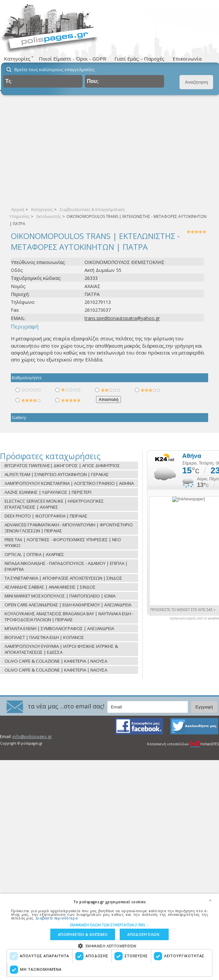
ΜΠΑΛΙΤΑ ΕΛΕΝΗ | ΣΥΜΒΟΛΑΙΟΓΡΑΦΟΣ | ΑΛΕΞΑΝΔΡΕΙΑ (59, 628)
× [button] (210, 900)
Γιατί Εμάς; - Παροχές (139, 59)
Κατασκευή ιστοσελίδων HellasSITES (183, 744)
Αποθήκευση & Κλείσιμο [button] (83, 934)
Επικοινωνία (187, 59)
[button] (110, 925)
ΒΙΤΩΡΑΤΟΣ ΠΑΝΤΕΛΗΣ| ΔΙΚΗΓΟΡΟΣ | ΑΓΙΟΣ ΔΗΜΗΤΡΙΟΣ (62, 465)
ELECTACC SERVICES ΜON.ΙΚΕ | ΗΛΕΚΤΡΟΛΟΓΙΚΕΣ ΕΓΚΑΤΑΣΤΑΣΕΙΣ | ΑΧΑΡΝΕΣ (54, 504)
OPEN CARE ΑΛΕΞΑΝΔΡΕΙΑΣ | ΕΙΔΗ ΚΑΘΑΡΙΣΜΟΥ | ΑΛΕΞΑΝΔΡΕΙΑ (68, 605)
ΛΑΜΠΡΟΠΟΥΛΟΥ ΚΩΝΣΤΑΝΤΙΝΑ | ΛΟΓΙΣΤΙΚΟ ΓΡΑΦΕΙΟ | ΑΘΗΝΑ (69, 483)
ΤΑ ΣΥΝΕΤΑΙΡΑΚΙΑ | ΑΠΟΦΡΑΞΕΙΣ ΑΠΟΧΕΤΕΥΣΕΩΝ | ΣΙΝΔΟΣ (63, 578)
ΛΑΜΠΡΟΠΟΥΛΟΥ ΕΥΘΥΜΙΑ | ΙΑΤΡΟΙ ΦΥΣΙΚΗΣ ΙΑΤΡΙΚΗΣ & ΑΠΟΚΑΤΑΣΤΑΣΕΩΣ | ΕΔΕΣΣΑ (61, 649)
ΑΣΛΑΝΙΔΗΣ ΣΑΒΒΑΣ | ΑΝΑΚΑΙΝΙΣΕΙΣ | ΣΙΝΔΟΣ (50, 587)
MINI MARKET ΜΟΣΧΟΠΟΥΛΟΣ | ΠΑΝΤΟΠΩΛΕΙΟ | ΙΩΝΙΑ (60, 596)
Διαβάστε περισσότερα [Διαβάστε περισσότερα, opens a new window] (57, 918)
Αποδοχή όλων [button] (143, 934)
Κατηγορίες (42, 210)
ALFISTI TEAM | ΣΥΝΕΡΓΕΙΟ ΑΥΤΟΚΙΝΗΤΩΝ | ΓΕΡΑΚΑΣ (57, 474)
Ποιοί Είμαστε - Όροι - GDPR (73, 59)
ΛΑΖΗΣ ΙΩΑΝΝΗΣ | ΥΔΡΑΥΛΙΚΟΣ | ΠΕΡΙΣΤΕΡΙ (48, 492)
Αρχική (18, 210)
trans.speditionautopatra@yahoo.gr (122, 318)
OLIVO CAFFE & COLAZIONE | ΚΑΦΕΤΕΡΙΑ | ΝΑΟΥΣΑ (56, 661)
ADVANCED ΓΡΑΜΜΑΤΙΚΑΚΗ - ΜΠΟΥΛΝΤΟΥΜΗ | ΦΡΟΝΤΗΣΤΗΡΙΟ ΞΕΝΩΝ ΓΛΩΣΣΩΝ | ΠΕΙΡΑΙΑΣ (69, 528)
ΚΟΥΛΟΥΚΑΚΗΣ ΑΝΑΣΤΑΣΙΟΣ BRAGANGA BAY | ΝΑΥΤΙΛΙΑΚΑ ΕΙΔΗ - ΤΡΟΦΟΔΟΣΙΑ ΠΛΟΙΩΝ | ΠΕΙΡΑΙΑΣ (69, 617)
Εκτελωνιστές (49, 216)
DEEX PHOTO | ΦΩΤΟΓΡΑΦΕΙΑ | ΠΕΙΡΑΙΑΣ (46, 516)
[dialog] (110, 937)
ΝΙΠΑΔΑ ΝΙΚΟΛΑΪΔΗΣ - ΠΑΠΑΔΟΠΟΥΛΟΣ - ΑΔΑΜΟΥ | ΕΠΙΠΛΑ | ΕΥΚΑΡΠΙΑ (66, 566)
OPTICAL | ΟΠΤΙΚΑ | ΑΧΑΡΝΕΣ (34, 554)
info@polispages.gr (32, 736)
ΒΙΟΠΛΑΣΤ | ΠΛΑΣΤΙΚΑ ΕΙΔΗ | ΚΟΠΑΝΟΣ (44, 637)
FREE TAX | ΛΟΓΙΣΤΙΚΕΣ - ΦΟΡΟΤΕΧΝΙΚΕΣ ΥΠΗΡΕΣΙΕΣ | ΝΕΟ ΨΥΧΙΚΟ (63, 543)
